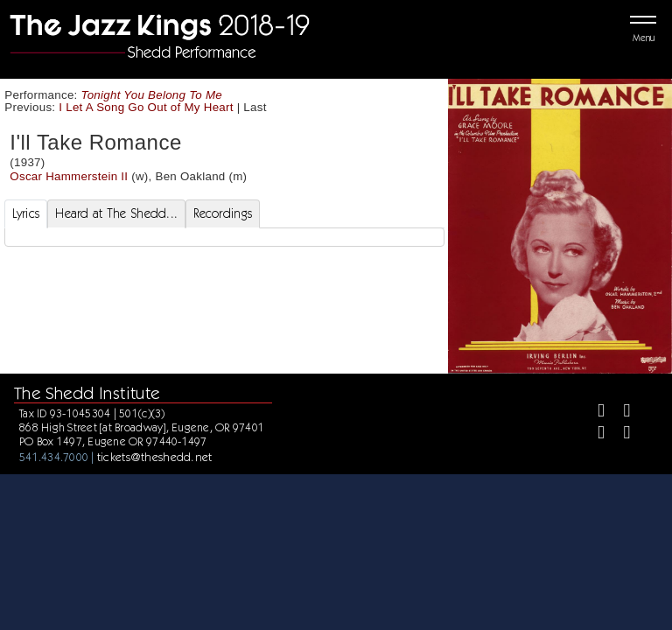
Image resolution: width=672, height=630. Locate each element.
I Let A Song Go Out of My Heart (146, 107)
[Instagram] (594, 434)
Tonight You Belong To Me (152, 95)
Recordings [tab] (223, 213)
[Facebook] (594, 413)
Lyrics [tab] (26, 213)
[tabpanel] (224, 237)
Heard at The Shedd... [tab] (116, 213)
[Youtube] (619, 434)
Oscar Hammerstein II (69, 176)
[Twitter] (619, 413)
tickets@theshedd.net (155, 457)
